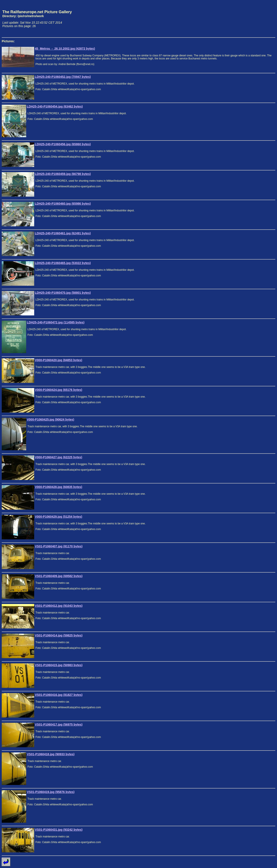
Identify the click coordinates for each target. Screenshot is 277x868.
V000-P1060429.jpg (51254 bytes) (59, 517)
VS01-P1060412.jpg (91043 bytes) (59, 606)
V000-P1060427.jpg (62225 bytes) (59, 457)
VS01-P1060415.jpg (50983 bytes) (59, 665)
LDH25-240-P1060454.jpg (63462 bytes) (55, 106)
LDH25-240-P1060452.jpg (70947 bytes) (63, 77)
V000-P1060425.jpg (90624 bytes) (51, 419)
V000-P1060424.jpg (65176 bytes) (59, 390)
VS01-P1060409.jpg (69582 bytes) (59, 576)
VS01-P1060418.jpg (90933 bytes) (51, 754)
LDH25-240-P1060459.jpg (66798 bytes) (63, 174)
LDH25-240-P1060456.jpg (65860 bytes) (63, 144)
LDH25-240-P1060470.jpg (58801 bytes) (63, 293)
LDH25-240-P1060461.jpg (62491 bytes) (63, 233)
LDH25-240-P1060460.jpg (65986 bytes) (63, 204)
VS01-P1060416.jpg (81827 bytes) (59, 695)
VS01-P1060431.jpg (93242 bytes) (59, 830)
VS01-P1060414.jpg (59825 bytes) (59, 635)
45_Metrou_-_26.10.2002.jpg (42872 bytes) (65, 49)
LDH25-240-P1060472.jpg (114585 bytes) (56, 322)
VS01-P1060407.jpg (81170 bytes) (59, 546)
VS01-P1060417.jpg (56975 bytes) (59, 724)
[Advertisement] (255, 19)
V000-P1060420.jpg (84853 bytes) (59, 360)
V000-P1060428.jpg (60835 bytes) (59, 487)
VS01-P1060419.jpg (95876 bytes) (51, 792)
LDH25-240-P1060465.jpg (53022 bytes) (63, 263)
